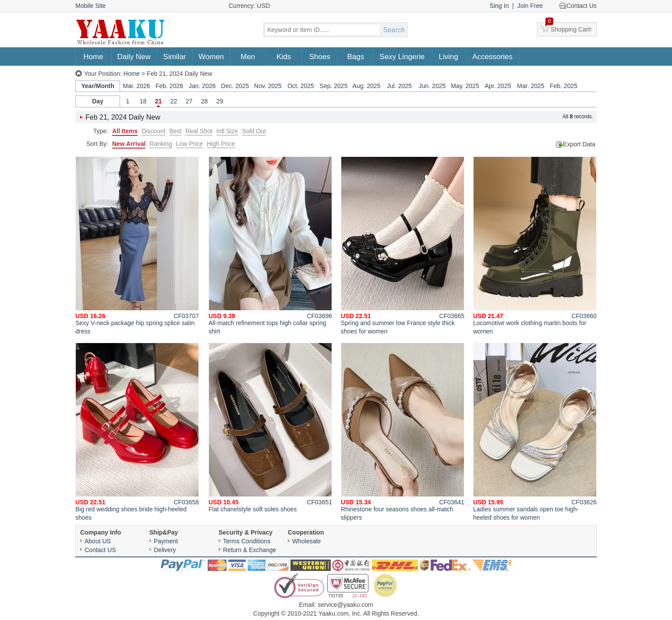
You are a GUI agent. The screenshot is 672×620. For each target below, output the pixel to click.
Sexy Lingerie (402, 57)
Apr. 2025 (498, 86)
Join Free (530, 6)
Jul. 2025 (399, 86)
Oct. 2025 (301, 86)
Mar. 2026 (136, 86)
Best (176, 131)
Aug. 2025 (367, 86)
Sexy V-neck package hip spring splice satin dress (137, 246)
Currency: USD (249, 6)
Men (248, 57)
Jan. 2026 (202, 86)
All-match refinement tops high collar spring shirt (270, 246)
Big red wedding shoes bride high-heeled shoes (137, 432)
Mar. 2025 (531, 86)
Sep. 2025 (334, 86)
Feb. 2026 (169, 86)
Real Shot (199, 131)
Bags (355, 57)
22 (174, 101)
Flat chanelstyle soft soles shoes (270, 428)
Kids (284, 57)
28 (205, 101)
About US (98, 541)
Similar (175, 57)
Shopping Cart (568, 28)
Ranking (161, 144)
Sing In (499, 6)
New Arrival (129, 144)
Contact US (100, 550)
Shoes (320, 57)
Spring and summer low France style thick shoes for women (403, 246)
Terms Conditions (247, 541)
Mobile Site (90, 6)
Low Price (189, 144)
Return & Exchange (249, 550)
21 (159, 101)
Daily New (134, 57)
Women (211, 57)
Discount (153, 131)
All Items (125, 131)
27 (189, 101)
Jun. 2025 (432, 86)
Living (449, 57)
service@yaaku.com (345, 605)
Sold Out (254, 131)
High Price (221, 144)
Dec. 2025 (235, 86)
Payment (166, 541)
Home (93, 57)
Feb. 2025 (564, 86)
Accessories (492, 57)
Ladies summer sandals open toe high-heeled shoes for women (535, 432)
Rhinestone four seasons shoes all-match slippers (403, 432)
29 (220, 101)
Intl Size (227, 131)
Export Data (579, 144)
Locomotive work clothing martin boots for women (535, 246)
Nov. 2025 (268, 86)
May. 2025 (465, 86)
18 (143, 101)
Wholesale (306, 541)
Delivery (165, 550)
